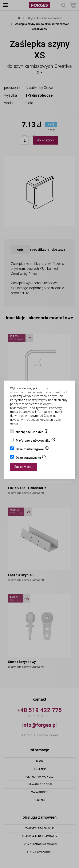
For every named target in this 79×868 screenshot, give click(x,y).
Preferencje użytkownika (36, 441)
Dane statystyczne (31, 458)
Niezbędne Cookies (32, 432)
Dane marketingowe (32, 450)
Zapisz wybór (23, 467)
